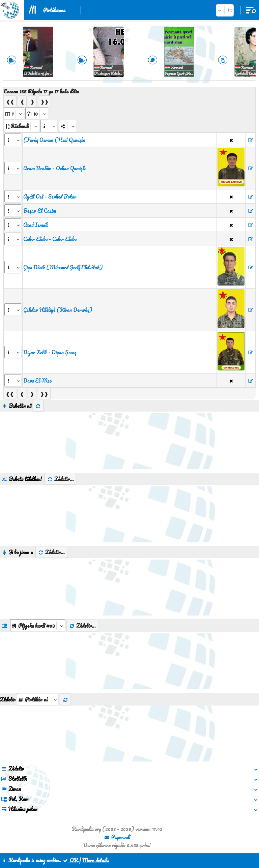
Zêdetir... (60, 479)
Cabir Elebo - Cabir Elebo (50, 239)
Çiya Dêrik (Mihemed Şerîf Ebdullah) (63, 267)
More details (96, 860)
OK (70, 860)
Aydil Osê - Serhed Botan (50, 197)
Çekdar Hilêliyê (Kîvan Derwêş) (58, 310)
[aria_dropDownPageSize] (37, 113)
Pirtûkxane (54, 10)
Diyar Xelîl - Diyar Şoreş (50, 352)
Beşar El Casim (40, 211)
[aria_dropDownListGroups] (38, 625)
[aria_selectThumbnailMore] (38, 699)
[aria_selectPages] (14, 113)
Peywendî (117, 837)
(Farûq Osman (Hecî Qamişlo (54, 140)
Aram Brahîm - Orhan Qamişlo (55, 168)
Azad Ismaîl (36, 225)
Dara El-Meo (37, 381)
